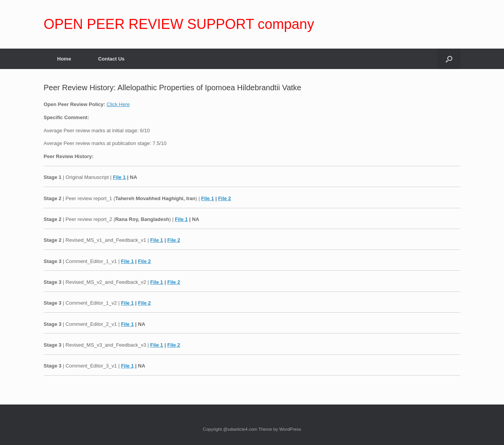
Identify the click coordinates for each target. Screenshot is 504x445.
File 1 (119, 177)
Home (64, 59)
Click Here (118, 104)
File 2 (224, 198)
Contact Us (111, 59)
